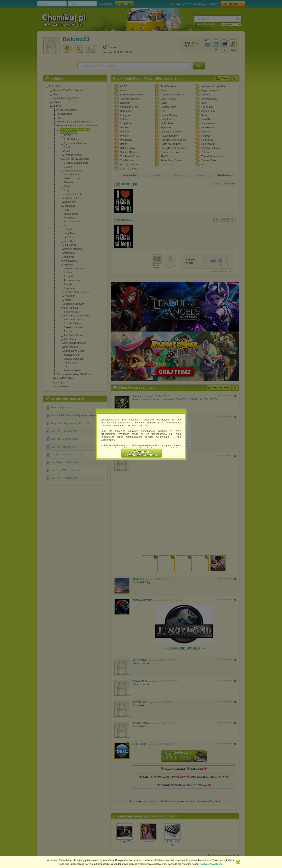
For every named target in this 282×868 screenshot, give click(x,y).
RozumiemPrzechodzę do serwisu (142, 453)
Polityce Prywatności (211, 864)
